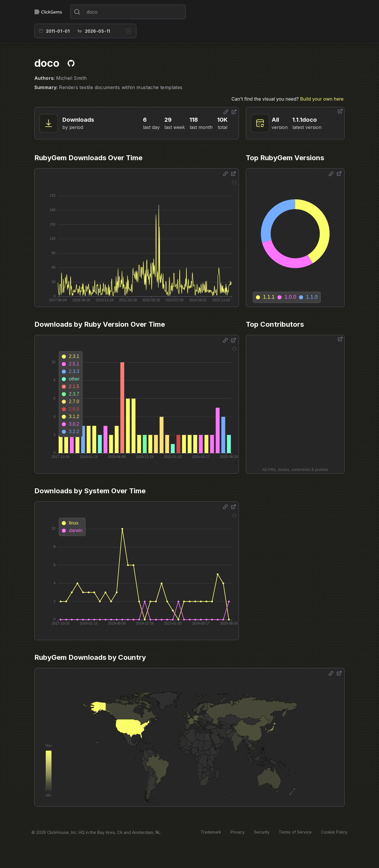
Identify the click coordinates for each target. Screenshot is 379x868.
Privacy (238, 832)
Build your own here (322, 99)
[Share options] (226, 112)
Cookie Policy (334, 832)
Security (262, 832)
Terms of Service (295, 832)
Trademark (211, 832)
